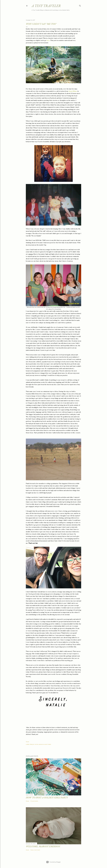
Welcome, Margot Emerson (43, 846)
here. (48, 40)
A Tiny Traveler (46, 6)
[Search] (80, 5)
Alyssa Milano (73, 91)
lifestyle (32, 744)
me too (36, 744)
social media (48, 744)
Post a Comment (35, 850)
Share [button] (27, 742)
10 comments (34, 801)
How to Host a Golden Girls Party (47, 797)
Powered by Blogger (53, 862)
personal (41, 744)
